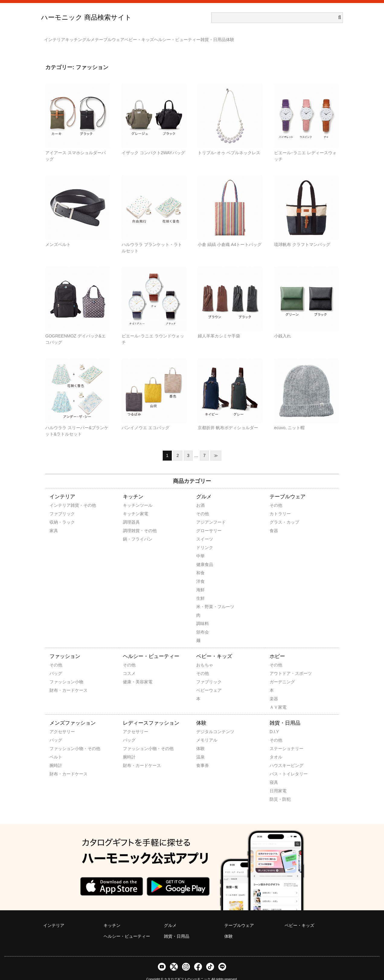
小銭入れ (283, 327)
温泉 (200, 748)
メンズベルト (58, 236)
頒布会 (203, 623)
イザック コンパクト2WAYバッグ (153, 144)
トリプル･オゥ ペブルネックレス (229, 144)
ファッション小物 (58, 673)
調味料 (203, 615)
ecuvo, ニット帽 (289, 419)
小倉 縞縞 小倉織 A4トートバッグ (230, 236)
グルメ (116, 37)
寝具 (274, 774)
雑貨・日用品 (289, 37)
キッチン (89, 37)
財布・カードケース (58, 682)
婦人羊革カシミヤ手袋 (219, 327)
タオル (276, 748)
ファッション (65, 648)
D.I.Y (274, 723)
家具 (54, 522)
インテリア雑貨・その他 (58, 496)
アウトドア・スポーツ (278, 665)
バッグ (56, 665)
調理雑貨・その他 (131, 522)
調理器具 (131, 513)
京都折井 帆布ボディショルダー (228, 419)
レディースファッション (151, 714)
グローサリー (204, 522)
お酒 (200, 496)
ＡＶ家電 (278, 698)
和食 (200, 564)
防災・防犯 (278, 790)
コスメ (129, 665)
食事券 (203, 757)
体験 (318, 37)
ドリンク (204, 539)
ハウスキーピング (278, 757)
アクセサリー (58, 723)
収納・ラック (58, 513)
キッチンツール (131, 496)
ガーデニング (278, 673)
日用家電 (278, 782)
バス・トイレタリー (278, 765)
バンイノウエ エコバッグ (146, 419)
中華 (200, 547)
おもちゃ (204, 656)
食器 (274, 522)
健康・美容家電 (131, 673)
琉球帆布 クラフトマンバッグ (302, 236)
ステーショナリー (278, 740)
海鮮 (200, 581)
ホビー (277, 648)
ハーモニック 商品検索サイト (86, 17)
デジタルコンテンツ (204, 723)
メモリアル (204, 731)
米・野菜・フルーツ (204, 598)
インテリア (58, 37)
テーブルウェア (149, 37)
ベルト (56, 748)
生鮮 (200, 589)
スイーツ (204, 530)
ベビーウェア (204, 682)
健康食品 (204, 556)
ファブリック (58, 505)
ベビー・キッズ (190, 37)
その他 (203, 505)
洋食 (200, 573)
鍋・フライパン (131, 530)
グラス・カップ (278, 513)
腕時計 (56, 757)
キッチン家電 (131, 505)
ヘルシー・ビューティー (241, 37)
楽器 (274, 690)
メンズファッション (73, 714)
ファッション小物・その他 (58, 740)
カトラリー (278, 505)
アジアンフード (204, 513)
